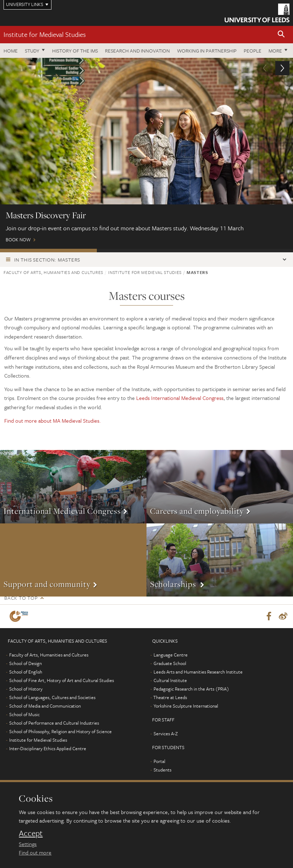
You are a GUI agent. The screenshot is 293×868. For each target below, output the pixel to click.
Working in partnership (207, 51)
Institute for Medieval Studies (45, 34)
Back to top (21, 598)
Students (162, 770)
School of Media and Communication (45, 706)
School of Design (26, 663)
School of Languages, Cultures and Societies (52, 697)
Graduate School (170, 663)
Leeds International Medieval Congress (180, 398)
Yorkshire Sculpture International (186, 706)
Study (32, 51)
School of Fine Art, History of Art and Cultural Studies (62, 680)
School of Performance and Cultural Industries (54, 723)
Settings (28, 844)
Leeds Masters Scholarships (243, 251)
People (253, 51)
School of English (26, 672)
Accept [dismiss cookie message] (31, 833)
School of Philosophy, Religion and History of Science (60, 731)
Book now (146, 153)
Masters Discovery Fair (48, 251)
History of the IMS (75, 51)
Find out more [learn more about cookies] (35, 852)
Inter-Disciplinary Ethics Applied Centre (48, 748)
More (275, 51)
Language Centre (171, 655)
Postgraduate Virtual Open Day (145, 251)
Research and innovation (137, 51)
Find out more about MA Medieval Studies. (53, 421)
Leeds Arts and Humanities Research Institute (198, 672)
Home (11, 51)
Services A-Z (166, 734)
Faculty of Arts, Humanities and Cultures (53, 272)
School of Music (24, 714)
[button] (281, 35)
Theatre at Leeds (170, 697)
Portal (159, 761)
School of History (26, 689)
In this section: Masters (47, 260)
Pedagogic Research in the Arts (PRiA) (191, 689)
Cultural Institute (170, 680)
